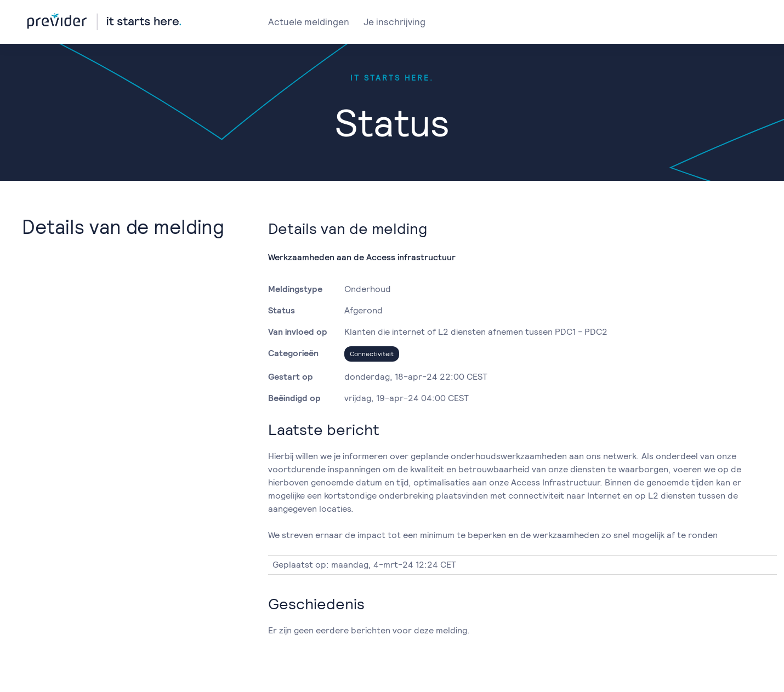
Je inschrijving (394, 22)
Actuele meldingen (309, 22)
